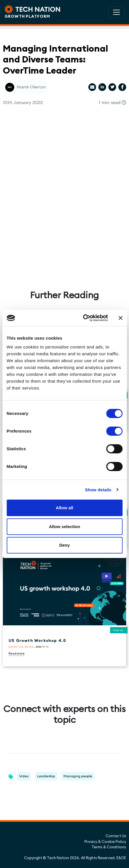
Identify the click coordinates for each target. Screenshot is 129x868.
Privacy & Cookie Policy (105, 841)
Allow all (64, 508)
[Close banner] (120, 318)
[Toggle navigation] (116, 12)
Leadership (46, 776)
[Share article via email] (92, 87)
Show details (98, 490)
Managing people (78, 776)
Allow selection (64, 527)
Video (24, 776)
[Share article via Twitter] (112, 87)
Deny (64, 545)
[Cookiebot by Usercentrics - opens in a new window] (83, 318)
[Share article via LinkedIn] (102, 87)
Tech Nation (58, 858)
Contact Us (116, 836)
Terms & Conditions (109, 847)
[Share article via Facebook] (122, 87)
